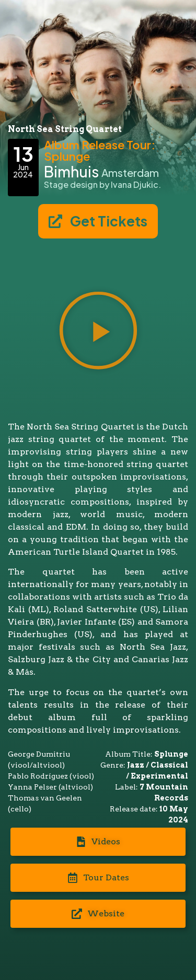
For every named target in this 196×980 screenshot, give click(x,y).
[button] (98, 332)
